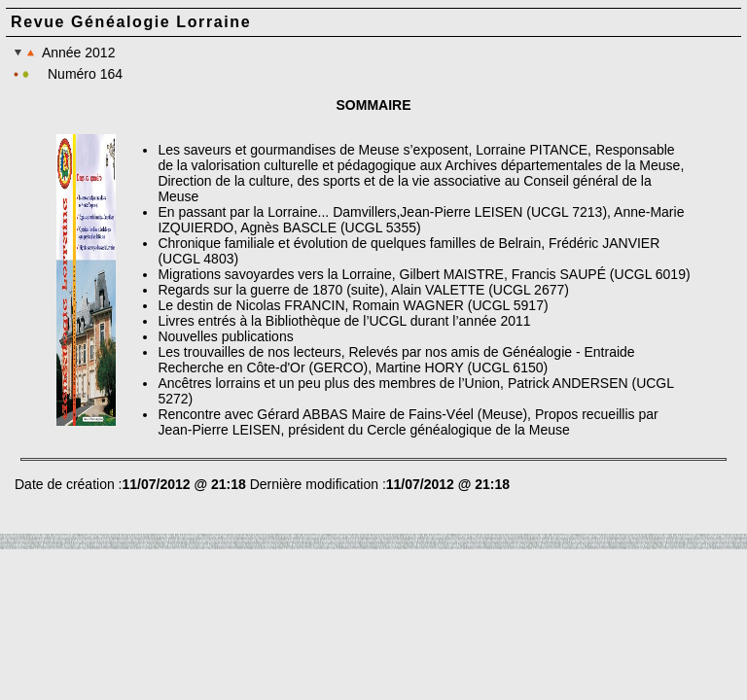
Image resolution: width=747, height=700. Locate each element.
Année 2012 (64, 52)
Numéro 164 (85, 74)
